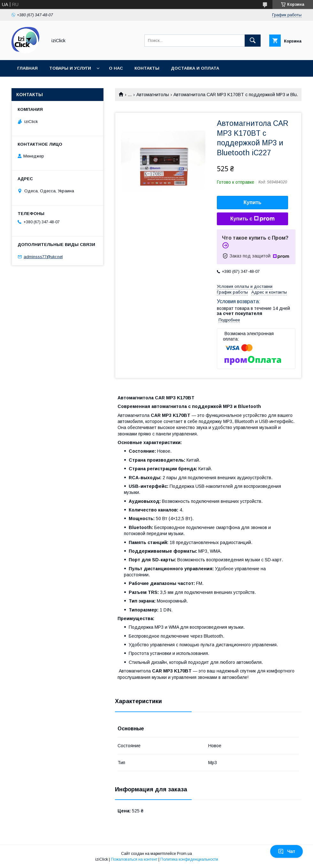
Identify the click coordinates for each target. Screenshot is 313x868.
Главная (27, 68)
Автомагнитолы (153, 95)
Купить (253, 202)
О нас (116, 68)
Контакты (147, 68)
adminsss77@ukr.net (43, 257)
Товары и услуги (70, 68)
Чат (286, 851)
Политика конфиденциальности (189, 859)
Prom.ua (184, 854)
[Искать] (253, 41)
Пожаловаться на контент (134, 859)
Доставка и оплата (195, 68)
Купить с (252, 219)
